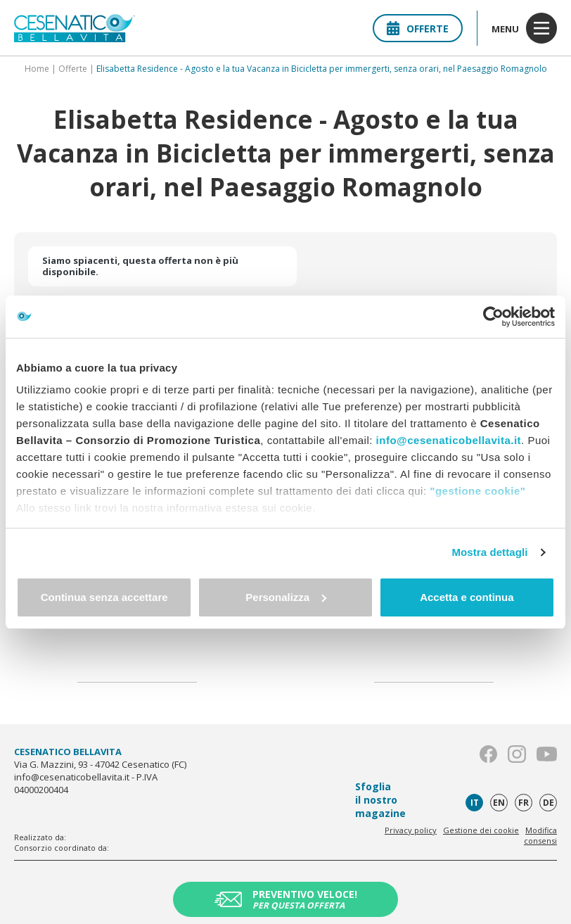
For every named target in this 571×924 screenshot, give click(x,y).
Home (37, 69)
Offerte (418, 29)
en (499, 803)
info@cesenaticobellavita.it (449, 440)
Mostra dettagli (489, 552)
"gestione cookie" (477, 491)
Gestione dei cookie (481, 830)
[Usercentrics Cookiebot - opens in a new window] (493, 317)
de (548, 803)
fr (524, 803)
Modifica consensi (540, 835)
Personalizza (286, 597)
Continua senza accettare (104, 597)
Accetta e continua (467, 597)
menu (524, 28)
